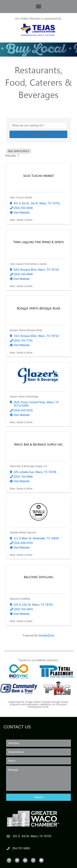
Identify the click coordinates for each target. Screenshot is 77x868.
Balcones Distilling (20, 599)
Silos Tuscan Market (21, 197)
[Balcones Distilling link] (38, 577)
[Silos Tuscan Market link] (38, 176)
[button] (38, 797)
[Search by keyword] (38, 126)
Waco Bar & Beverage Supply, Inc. (29, 466)
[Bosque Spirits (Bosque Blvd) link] (38, 309)
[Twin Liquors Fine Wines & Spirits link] (38, 242)
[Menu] (38, 7)
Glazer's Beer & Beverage (24, 397)
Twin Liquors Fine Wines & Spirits (28, 264)
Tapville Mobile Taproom (23, 532)
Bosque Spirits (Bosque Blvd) (26, 330)
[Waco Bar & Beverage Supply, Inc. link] (39, 445)
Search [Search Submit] (38, 134)
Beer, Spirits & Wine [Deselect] (19, 151)
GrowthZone (46, 636)
